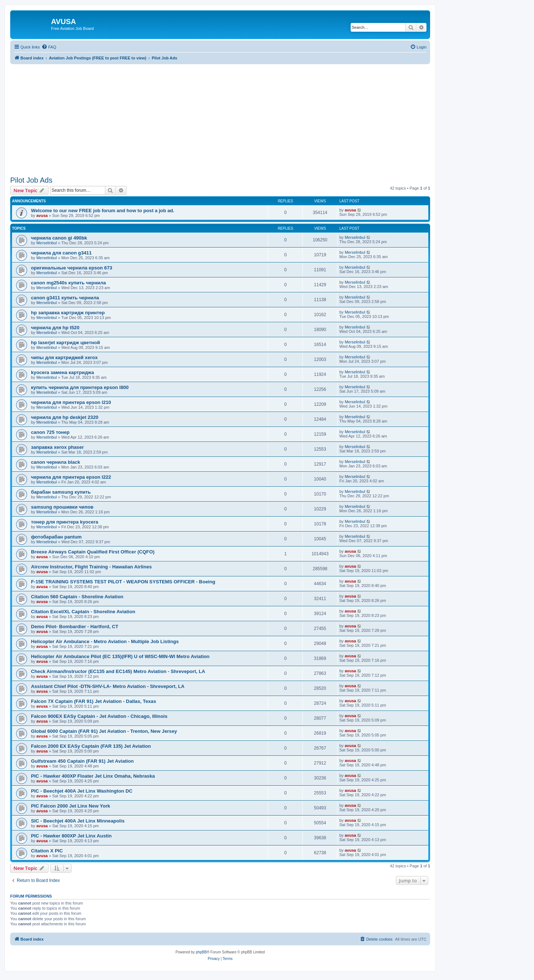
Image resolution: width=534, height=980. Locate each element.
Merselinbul (47, 243)
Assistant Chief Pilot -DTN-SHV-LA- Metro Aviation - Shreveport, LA (108, 686)
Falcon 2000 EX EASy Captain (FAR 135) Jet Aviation (91, 746)
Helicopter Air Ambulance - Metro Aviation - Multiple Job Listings (105, 641)
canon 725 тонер (50, 432)
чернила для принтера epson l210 (71, 402)
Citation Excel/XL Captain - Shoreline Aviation (83, 612)
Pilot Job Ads (31, 180)
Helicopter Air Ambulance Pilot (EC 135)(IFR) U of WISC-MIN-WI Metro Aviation (120, 656)
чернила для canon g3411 (61, 253)
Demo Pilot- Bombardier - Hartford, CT (75, 627)
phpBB (201, 952)
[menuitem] (49, 47)
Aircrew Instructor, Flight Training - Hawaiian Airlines (91, 567)
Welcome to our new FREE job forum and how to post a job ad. (103, 211)
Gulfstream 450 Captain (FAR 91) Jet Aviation (82, 761)
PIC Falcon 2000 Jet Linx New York (71, 806)
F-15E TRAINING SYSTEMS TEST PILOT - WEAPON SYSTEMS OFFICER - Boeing (123, 582)
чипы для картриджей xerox (64, 357)
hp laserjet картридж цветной (65, 343)
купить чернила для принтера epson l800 (80, 387)
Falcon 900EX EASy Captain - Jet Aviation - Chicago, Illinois (99, 716)
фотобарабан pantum (56, 537)
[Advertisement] (220, 115)
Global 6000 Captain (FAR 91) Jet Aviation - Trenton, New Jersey (104, 731)
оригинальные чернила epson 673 (72, 268)
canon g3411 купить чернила (65, 298)
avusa (42, 215)
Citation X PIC (47, 851)
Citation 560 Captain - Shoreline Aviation (77, 597)
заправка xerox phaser (57, 447)
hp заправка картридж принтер (68, 313)
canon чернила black (56, 462)
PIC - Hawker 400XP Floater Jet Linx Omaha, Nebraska (93, 776)
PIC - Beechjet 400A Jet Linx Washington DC (82, 791)
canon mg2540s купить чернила (69, 283)
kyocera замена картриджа (63, 372)
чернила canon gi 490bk (59, 238)
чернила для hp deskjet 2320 (65, 417)
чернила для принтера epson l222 (71, 477)
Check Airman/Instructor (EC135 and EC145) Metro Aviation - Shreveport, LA (118, 671)
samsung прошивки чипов (62, 507)
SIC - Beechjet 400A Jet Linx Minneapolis (78, 821)
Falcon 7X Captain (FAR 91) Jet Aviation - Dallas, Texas (93, 701)
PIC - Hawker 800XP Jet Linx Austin (71, 836)
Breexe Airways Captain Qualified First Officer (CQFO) (93, 552)
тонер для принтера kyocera (65, 522)
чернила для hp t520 (55, 328)
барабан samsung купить (61, 492)
